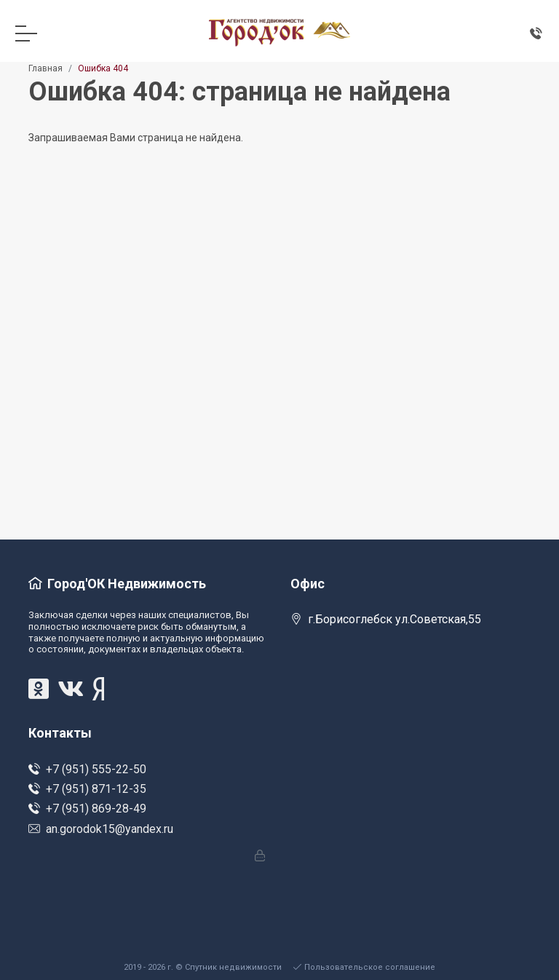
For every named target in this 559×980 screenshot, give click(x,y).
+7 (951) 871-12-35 (87, 789)
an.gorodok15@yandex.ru (101, 829)
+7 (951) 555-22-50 (87, 769)
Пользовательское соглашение (364, 967)
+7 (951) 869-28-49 (87, 809)
